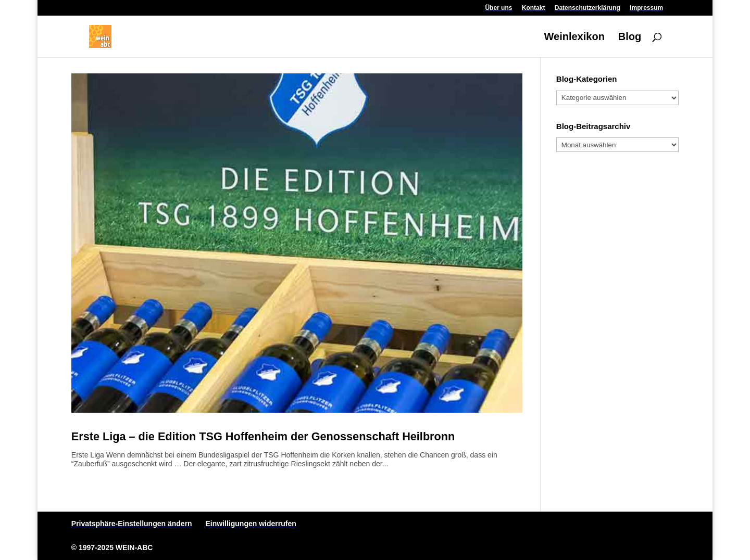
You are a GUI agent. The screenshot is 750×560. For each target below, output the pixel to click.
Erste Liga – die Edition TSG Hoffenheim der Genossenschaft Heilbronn (263, 436)
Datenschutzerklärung (587, 8)
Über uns (498, 8)
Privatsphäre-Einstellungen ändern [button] (132, 524)
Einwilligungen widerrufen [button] (251, 524)
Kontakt (534, 8)
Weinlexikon (574, 37)
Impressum (646, 8)
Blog (630, 37)
